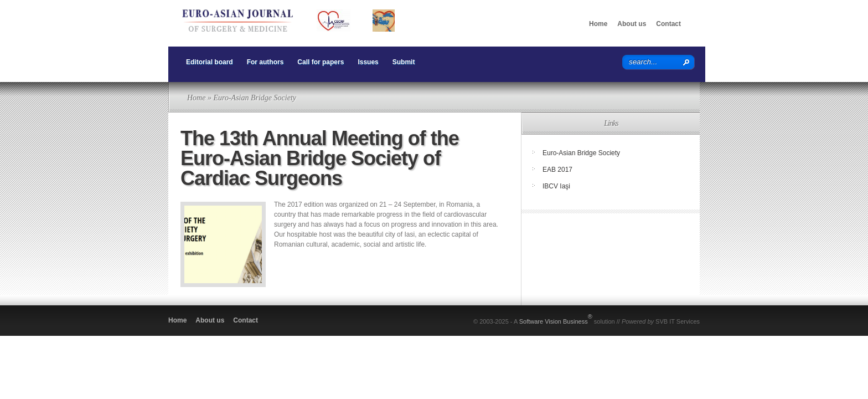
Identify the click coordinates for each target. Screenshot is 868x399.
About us (632, 24)
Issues (368, 62)
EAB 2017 (557, 170)
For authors (265, 62)
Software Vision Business (556, 319)
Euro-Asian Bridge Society (581, 153)
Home (598, 24)
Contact (668, 24)
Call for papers (321, 62)
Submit (404, 62)
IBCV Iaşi (556, 186)
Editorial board (210, 62)
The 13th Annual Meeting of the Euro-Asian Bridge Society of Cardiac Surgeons (320, 158)
